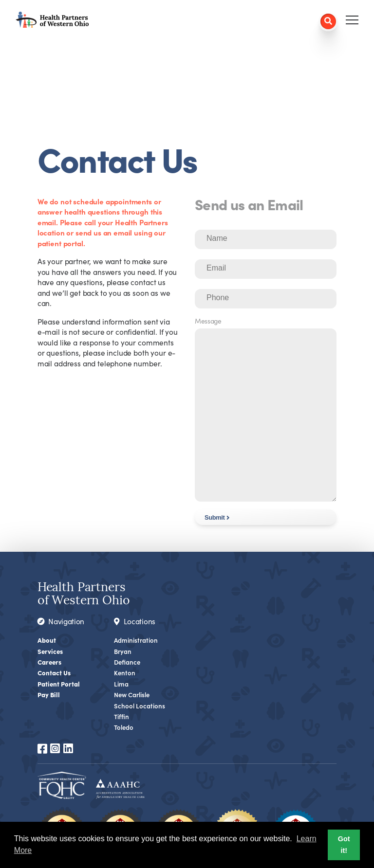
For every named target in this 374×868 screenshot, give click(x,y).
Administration (136, 640)
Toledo (124, 727)
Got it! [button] (344, 845)
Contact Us (54, 672)
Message (208, 321)
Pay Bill (49, 694)
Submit (215, 517)
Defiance (128, 662)
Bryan (123, 651)
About (47, 640)
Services (51, 651)
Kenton (125, 673)
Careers (50, 662)
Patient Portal (59, 684)
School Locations (140, 706)
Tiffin (122, 716)
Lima (121, 684)
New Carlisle (132, 695)
